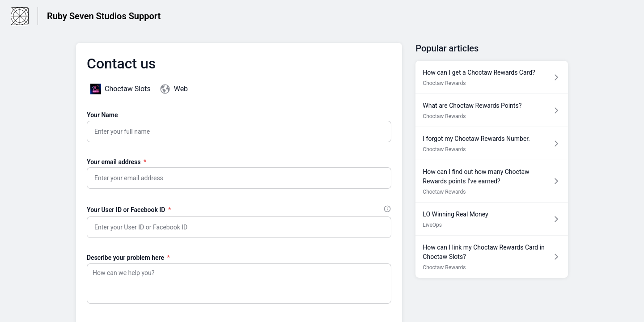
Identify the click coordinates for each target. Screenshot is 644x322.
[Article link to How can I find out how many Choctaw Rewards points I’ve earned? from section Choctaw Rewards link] (492, 181)
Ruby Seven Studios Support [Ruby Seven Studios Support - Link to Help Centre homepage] (104, 16)
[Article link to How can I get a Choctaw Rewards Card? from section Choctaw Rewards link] (492, 77)
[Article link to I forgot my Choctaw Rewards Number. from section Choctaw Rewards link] (492, 143)
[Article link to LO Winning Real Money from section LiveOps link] (492, 219)
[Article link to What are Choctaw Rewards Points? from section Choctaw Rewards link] (492, 110)
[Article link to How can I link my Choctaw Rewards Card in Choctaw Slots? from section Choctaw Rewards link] (492, 257)
